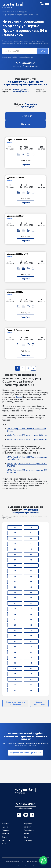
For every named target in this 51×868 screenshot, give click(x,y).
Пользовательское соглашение (14, 862)
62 (15, 533)
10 (15, 555)
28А (31, 565)
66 (31, 593)
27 (15, 598)
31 (15, 690)
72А (31, 533)
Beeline (19, 397)
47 (31, 544)
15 (15, 625)
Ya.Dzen (32, 815)
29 (15, 565)
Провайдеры (29, 830)
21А (15, 679)
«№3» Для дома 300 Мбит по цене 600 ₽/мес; (28, 439)
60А (15, 538)
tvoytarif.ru (12, 4)
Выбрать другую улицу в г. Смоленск (15, 703)
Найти (42, 51)
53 (15, 587)
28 (31, 614)
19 (31, 549)
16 (31, 527)
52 (15, 609)
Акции (27, 834)
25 (15, 544)
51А (31, 641)
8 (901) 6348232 (27, 63)
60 (31, 587)
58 (15, 571)
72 (15, 593)
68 (31, 582)
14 (15, 658)
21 (15, 631)
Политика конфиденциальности (36, 862)
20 (31, 636)
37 (31, 625)
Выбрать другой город (39, 703)
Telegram (26, 815)
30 (31, 560)
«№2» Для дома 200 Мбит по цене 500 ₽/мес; (28, 435)
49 (15, 560)
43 (15, 663)
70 (15, 652)
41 (15, 582)
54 (31, 620)
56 (15, 576)
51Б (15, 674)
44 (15, 636)
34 (15, 614)
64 (31, 555)
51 (31, 598)
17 (31, 663)
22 (15, 549)
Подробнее (25, 165)
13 (31, 571)
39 (31, 652)
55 (31, 603)
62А (15, 668)
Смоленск (8, 7)
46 (31, 576)
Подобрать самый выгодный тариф (26, 753)
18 (15, 647)
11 (31, 685)
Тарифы (6, 830)
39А (31, 679)
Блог (4, 844)
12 (15, 641)
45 (31, 668)
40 (31, 538)
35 (15, 685)
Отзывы (6, 834)
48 (31, 674)
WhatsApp (19, 815)
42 (15, 527)
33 (31, 690)
